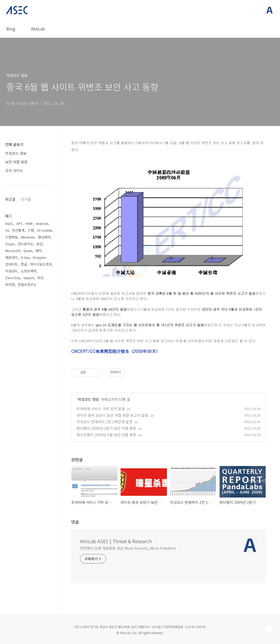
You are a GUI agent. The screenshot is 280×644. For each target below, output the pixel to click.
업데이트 (11, 264)
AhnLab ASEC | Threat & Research (116, 541)
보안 (40, 244)
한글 (24, 264)
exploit (29, 278)
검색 (258, 10)
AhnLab (38, 29)
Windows (28, 237)
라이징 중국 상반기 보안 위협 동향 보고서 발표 (112, 415)
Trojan (10, 244)
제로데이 (11, 257)
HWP (29, 223)
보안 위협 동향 (16, 162)
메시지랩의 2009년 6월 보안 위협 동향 (106, 435)
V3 (7, 230)
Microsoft (13, 251)
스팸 (31, 230)
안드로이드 (26, 244)
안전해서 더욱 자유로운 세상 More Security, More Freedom (128, 548)
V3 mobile (45, 230)
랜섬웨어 (44, 237)
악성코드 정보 (88, 399)
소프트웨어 (29, 271)
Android (42, 223)
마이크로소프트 (41, 264)
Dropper (39, 257)
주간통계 (18, 230)
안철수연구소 (27, 284)
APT (19, 223)
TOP (270, 629)
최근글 (10, 199)
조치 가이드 (14, 170)
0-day (25, 257)
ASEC (9, 223)
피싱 (40, 278)
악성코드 (11, 271)
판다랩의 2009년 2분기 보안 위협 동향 (106, 428)
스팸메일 (11, 237)
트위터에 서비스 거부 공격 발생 (101, 409)
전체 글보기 (14, 144)
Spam (28, 251)
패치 (39, 251)
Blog (11, 29)
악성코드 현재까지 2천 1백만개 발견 (104, 422)
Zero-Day (13, 278)
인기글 (26, 199)
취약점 (10, 284)
